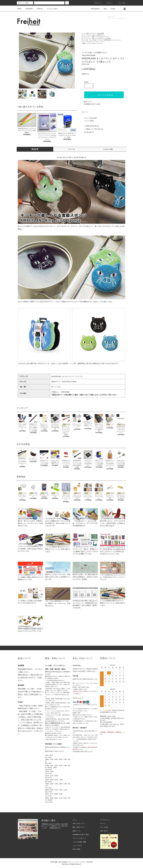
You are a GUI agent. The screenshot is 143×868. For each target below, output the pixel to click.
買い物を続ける (88, 132)
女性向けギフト (101, 35)
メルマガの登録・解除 (79, 842)
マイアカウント (105, 820)
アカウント (97, 3)
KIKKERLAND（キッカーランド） (113, 40)
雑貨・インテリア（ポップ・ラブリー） (93, 43)
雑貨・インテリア (91, 33)
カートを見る (104, 827)
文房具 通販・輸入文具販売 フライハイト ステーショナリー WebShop (71, 862)
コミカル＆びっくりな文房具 (103, 38)
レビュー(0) (108, 149)
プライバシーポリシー (79, 838)
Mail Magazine (94, 9)
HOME (19, 9)
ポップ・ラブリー (100, 42)
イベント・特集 (90, 37)
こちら (37, 669)
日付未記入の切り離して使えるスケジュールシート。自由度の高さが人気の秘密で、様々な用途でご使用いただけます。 (85, 601)
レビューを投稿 (88, 121)
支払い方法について (79, 823)
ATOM (78, 849)
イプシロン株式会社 (78, 709)
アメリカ (100, 40)
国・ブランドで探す (92, 40)
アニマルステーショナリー (103, 37)
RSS (74, 849)
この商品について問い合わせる (92, 129)
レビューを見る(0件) (89, 118)
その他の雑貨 (100, 33)
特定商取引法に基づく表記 (92, 104)
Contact (112, 9)
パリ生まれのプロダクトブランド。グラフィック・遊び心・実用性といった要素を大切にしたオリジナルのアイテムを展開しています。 (85, 547)
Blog (104, 9)
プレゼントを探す (91, 35)
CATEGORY (28, 9)
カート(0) (121, 3)
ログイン (108, 3)
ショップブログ (77, 846)
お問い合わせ (104, 831)
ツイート (85, 112)
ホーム (83, 33)
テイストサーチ (90, 42)
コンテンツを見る (51, 9)
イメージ (71, 149)
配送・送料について (79, 827)
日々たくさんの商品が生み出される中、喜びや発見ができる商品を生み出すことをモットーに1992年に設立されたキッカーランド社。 (113, 547)
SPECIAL (39, 9)
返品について (88, 102)
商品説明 (35, 149)
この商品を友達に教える (90, 126)
